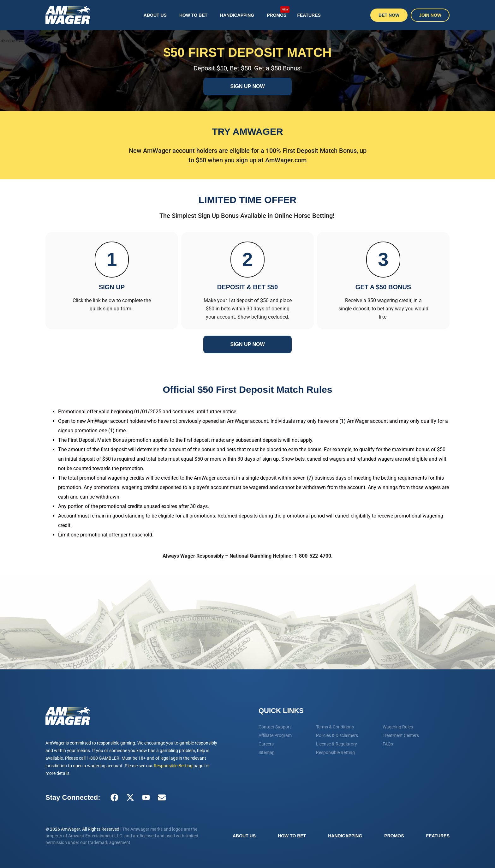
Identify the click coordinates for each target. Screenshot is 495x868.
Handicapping (237, 15)
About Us (155, 15)
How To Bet (193, 15)
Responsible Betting (173, 766)
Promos (278, 12)
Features (309, 15)
